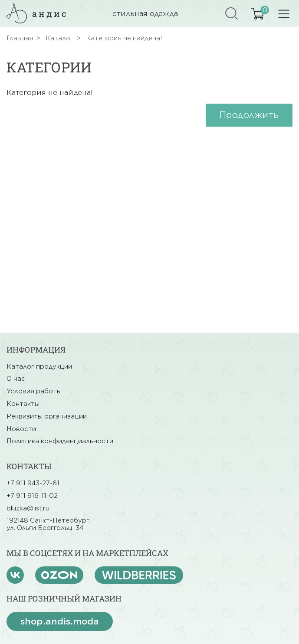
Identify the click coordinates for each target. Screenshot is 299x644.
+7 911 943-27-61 (33, 483)
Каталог (59, 38)
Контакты (23, 404)
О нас (16, 379)
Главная (20, 38)
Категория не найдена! (124, 38)
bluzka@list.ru (28, 508)
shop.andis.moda (60, 621)
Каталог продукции (39, 366)
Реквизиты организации (47, 416)
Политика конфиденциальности (60, 441)
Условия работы (34, 391)
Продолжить (249, 115)
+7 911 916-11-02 (32, 496)
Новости (21, 429)
